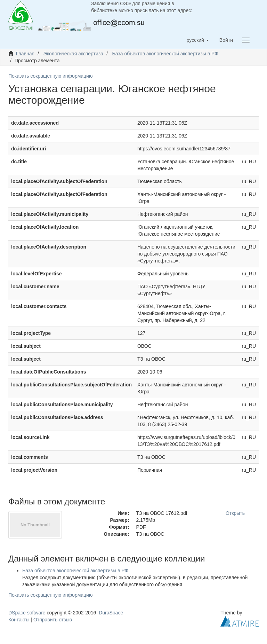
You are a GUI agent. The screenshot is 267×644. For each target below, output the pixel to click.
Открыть (235, 513)
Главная (25, 54)
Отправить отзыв (53, 620)
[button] (198, 40)
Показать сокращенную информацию (50, 76)
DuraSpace (111, 613)
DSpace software (27, 613)
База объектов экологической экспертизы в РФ (165, 54)
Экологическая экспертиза (73, 54)
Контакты (19, 620)
